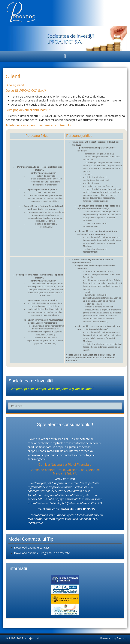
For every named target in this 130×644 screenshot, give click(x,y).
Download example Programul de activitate (42, 553)
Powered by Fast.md (114, 638)
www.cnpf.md (65, 479)
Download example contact (32, 547)
